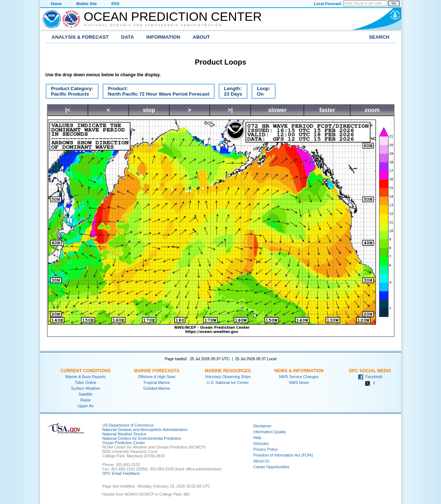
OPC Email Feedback (121, 473)
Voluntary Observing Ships (228, 377)
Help (258, 438)
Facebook (370, 377)
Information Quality (270, 432)
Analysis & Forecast (80, 37)
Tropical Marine (157, 382)
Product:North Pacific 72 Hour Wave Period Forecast (156, 92)
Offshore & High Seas (157, 377)
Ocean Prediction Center (173, 16)
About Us (262, 461)
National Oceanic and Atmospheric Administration (154, 25)
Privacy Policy (266, 449)
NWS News (299, 382)
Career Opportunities (272, 467)
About (201, 37)
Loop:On (261, 92)
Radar (86, 400)
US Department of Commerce (128, 425)
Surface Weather (86, 388)
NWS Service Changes (299, 377)
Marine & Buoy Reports (85, 377)
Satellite (86, 394)
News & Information (299, 371)
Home (57, 4)
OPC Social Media (370, 371)
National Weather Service (125, 434)
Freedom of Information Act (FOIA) (283, 455)
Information (163, 37)
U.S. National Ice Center (228, 382)
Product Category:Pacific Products (69, 92)
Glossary (261, 443)
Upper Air (85, 406)
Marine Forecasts (157, 371)
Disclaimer (263, 426)
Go (394, 3)
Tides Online (86, 382)
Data (127, 37)
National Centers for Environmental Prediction (142, 438)
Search (379, 37)
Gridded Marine (157, 388)
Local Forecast (327, 4)
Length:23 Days (230, 92)
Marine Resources (228, 371)
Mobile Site (86, 4)
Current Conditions (86, 371)
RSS (115, 4)
